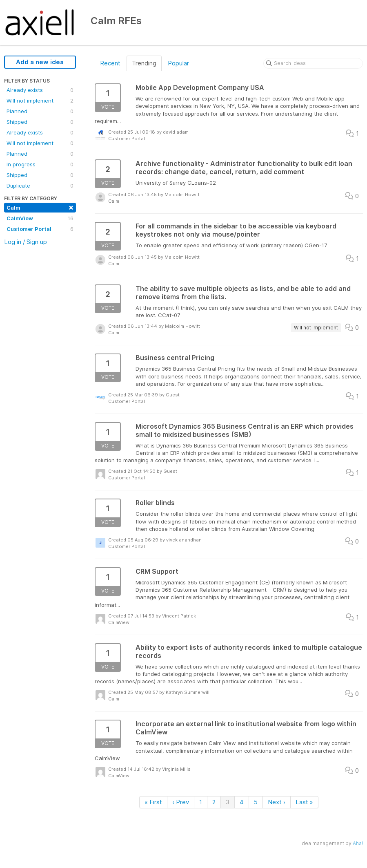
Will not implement (40, 101)
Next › (277, 802)
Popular (178, 63)
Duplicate (40, 186)
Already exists (40, 90)
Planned (40, 111)
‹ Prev (181, 802)
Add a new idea (40, 62)
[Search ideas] (313, 63)
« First (153, 802)
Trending (144, 63)
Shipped (40, 122)
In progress (40, 164)
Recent (110, 63)
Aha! (358, 843)
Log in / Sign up (26, 242)
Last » (304, 802)
